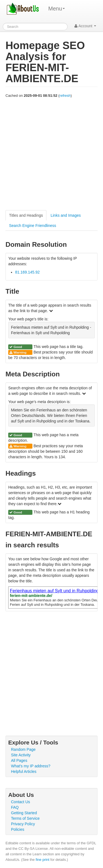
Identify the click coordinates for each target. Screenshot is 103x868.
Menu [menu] (57, 9)
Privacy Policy (23, 824)
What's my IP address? (31, 766)
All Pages (19, 760)
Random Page (23, 749)
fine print (43, 860)
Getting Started (24, 813)
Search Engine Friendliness (33, 226)
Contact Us (20, 802)
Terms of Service (25, 818)
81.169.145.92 (27, 272)
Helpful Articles (24, 771)
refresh (65, 96)
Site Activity (21, 755)
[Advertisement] (51, 154)
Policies (18, 829)
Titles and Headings (26, 215)
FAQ (15, 807)
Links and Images (66, 215)
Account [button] (85, 26)
